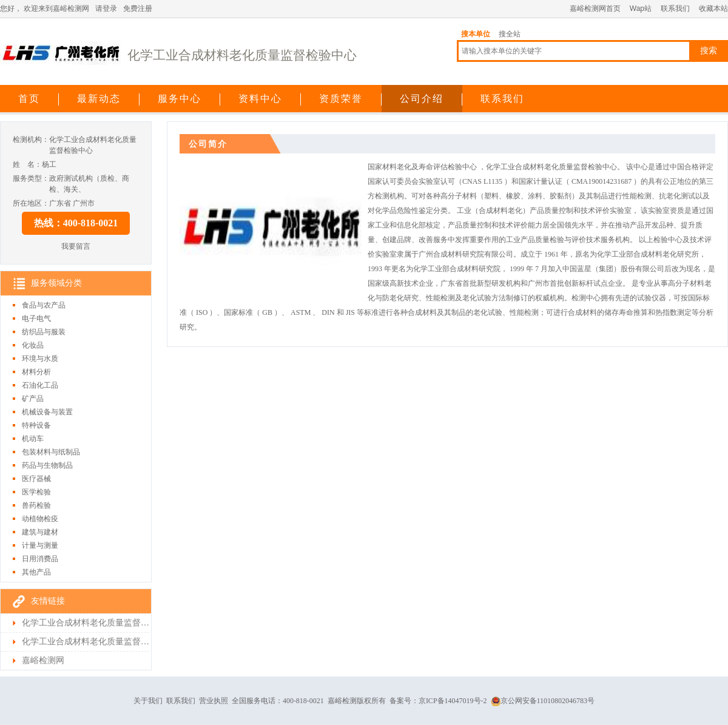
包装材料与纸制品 (51, 452)
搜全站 (510, 34)
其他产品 (36, 572)
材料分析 (36, 372)
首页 (29, 99)
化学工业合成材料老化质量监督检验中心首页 (86, 623)
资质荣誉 (341, 99)
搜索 (709, 51)
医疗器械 (36, 479)
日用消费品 (40, 559)
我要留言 (76, 246)
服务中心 (180, 99)
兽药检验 (36, 505)
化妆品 (33, 345)
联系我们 (675, 8)
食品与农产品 (44, 305)
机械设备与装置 (47, 412)
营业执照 (214, 701)
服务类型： (31, 178)
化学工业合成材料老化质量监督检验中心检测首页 (86, 642)
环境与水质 (40, 359)
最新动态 (99, 99)
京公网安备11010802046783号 (543, 701)
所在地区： (31, 203)
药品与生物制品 (47, 465)
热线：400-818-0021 (76, 223)
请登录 (106, 8)
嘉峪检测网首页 (595, 8)
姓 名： (27, 164)
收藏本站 (713, 8)
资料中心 (260, 99)
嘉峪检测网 (43, 660)
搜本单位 (476, 34)
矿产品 (33, 399)
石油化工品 (40, 385)
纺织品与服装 (44, 332)
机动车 (33, 439)
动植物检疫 (40, 519)
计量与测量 (40, 545)
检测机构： (31, 140)
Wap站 (641, 8)
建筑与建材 (40, 532)
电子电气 (36, 319)
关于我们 (148, 701)
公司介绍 (422, 99)
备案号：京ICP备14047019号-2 (438, 701)
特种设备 (36, 425)
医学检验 (36, 492)
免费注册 (138, 8)
